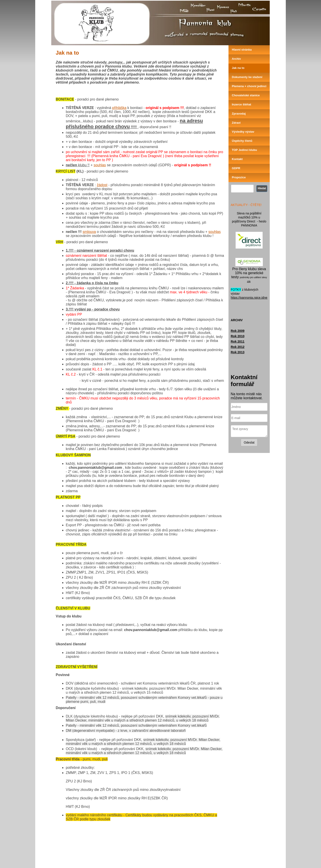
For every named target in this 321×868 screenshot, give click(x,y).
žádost (102, 185)
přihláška (119, 108)
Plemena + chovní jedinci (249, 86)
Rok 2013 (238, 352)
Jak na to (238, 68)
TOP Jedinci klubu (244, 150)
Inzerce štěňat (242, 104)
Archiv (236, 59)
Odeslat (249, 442)
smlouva (89, 232)
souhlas (100, 165)
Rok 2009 (238, 331)
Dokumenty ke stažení (247, 77)
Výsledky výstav (243, 132)
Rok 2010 (238, 336)
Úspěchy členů (242, 141)
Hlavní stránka (242, 50)
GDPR (236, 168)
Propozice (239, 177)
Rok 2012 (238, 347)
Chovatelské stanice (246, 95)
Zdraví (236, 123)
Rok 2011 (238, 341)
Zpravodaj (239, 114)
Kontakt (237, 159)
